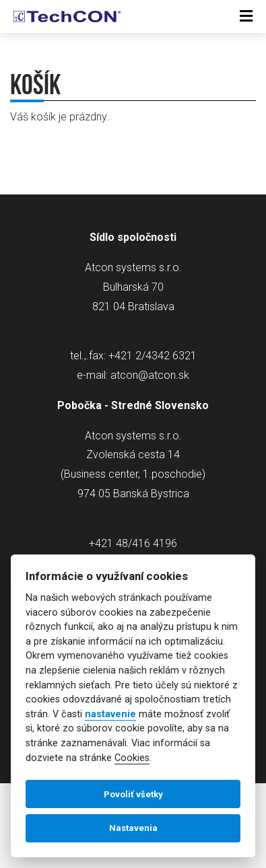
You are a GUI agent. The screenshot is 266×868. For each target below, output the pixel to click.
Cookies (132, 758)
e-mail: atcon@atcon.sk (133, 375)
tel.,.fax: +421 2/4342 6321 (133, 356)
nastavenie (110, 714)
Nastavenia (133, 828)
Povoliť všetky (133, 794)
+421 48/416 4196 (133, 543)
